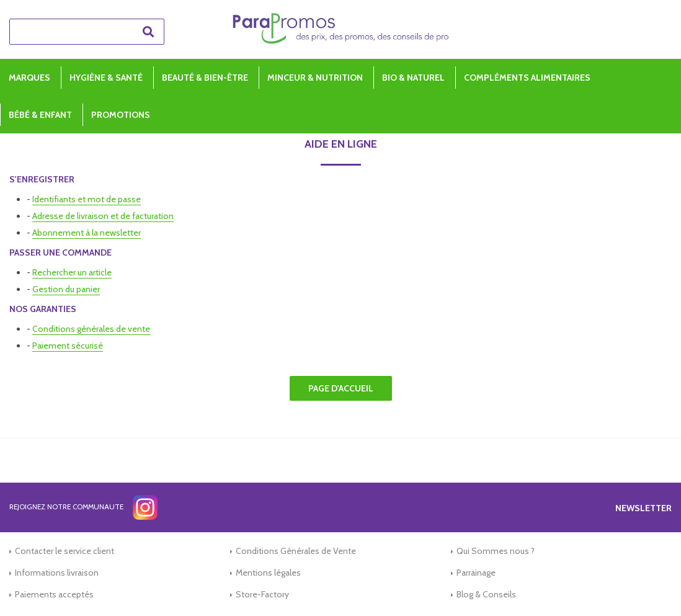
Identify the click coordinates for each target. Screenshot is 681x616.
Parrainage (476, 573)
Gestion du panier (66, 289)
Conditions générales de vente (91, 329)
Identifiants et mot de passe (87, 199)
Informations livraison (57, 573)
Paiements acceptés (54, 594)
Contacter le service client (65, 551)
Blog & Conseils (486, 594)
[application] (650, 585)
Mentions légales (268, 573)
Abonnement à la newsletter (87, 233)
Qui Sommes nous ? (496, 551)
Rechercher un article (72, 272)
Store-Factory (262, 594)
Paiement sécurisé (68, 346)
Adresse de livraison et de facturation (103, 216)
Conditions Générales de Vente (296, 551)
